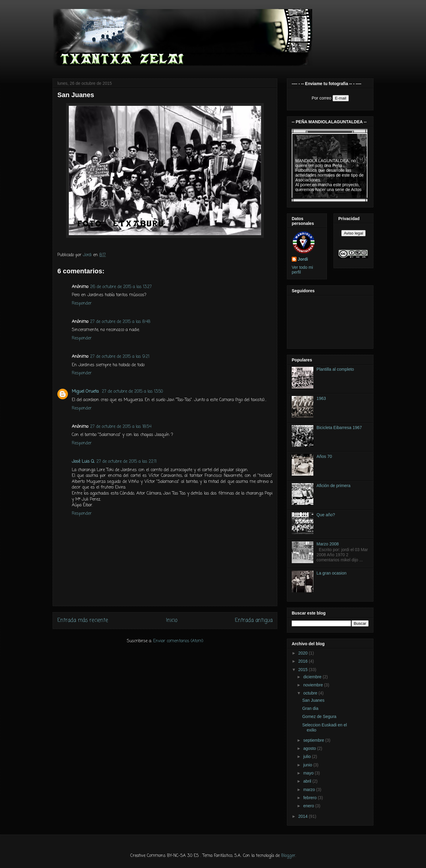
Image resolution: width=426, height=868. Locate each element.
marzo (310, 790)
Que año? (326, 515)
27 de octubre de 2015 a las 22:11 (126, 462)
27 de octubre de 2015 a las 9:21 (120, 357)
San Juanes (313, 700)
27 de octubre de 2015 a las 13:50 (132, 392)
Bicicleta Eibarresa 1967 (339, 428)
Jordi (303, 259)
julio (307, 756)
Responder (82, 304)
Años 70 (324, 456)
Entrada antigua (254, 620)
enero (309, 806)
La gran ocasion (332, 573)
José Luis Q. (83, 462)
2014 (304, 816)
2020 (304, 653)
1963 (321, 398)
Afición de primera (334, 486)
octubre (311, 693)
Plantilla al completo (335, 369)
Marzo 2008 (328, 544)
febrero (310, 798)
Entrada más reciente (83, 620)
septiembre (314, 740)
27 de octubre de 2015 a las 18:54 (121, 427)
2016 (304, 661)
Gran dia (310, 708)
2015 (304, 670)
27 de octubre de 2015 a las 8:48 (120, 322)
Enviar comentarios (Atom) (178, 641)
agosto (310, 748)
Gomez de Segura (319, 716)
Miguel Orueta (86, 392)
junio (308, 765)
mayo (309, 773)
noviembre (313, 685)
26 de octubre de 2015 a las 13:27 (121, 287)
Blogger (288, 856)
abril (308, 781)
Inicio (172, 620)
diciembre (313, 677)
